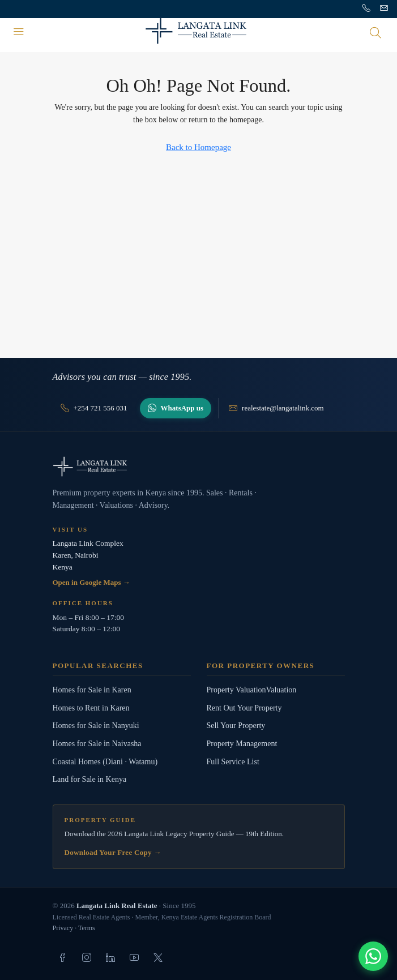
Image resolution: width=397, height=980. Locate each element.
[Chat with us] (373, 956)
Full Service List (233, 762)
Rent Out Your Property (244, 708)
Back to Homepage (198, 147)
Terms (87, 928)
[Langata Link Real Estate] (199, 467)
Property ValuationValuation (252, 690)
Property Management (242, 744)
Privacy (63, 928)
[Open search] (375, 32)
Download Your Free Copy (113, 852)
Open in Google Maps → (91, 582)
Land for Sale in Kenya (90, 779)
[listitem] (63, 957)
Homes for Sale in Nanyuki (96, 726)
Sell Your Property (236, 726)
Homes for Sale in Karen (92, 690)
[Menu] (19, 32)
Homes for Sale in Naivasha (97, 744)
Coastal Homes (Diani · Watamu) (105, 762)
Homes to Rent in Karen (91, 708)
